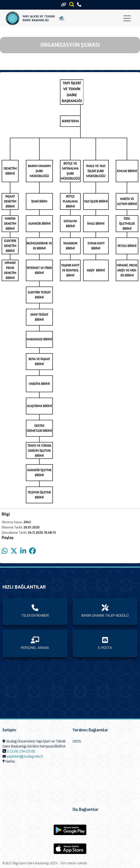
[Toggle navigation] (127, 18)
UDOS (77, 741)
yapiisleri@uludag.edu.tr (25, 756)
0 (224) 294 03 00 (21, 751)
